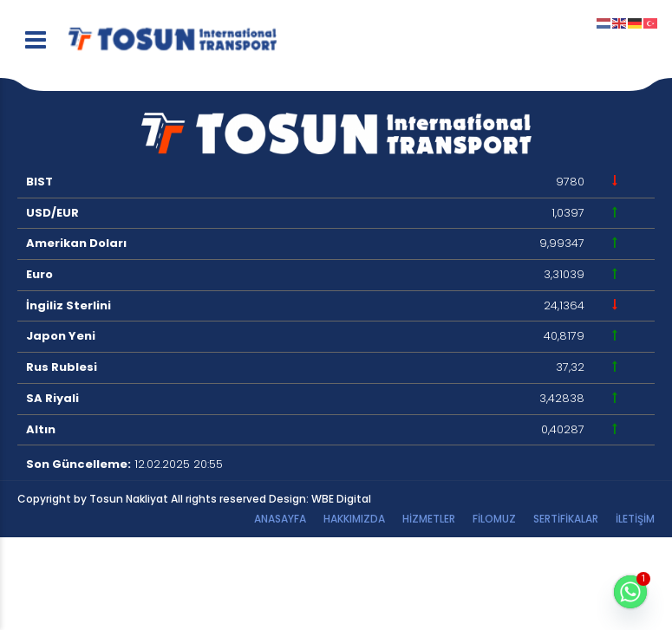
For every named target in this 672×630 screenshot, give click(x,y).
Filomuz (494, 519)
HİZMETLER (429, 519)
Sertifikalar (566, 519)
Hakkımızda (354, 519)
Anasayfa (280, 519)
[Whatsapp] (630, 592)
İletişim (635, 519)
